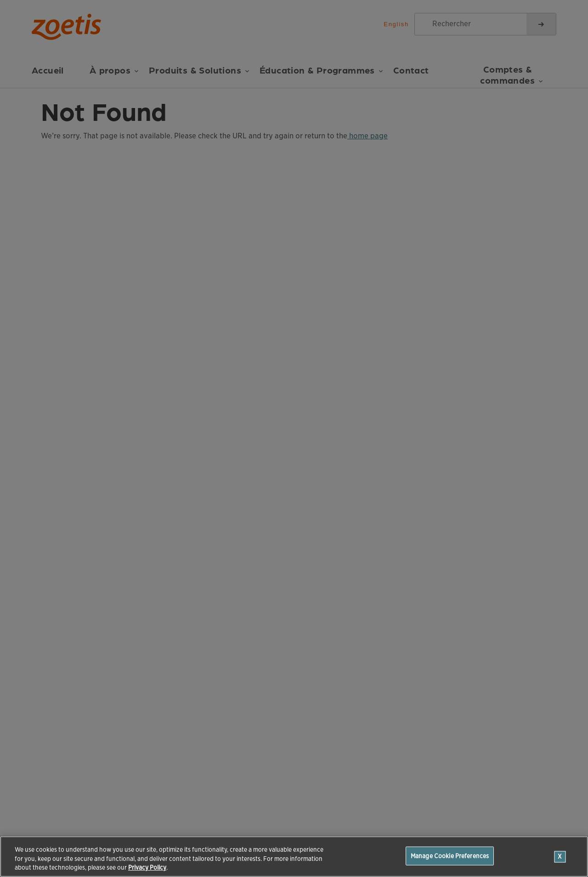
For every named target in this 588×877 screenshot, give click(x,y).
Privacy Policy (147, 868)
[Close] (560, 857)
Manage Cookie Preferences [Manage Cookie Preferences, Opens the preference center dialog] (450, 856)
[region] (294, 857)
